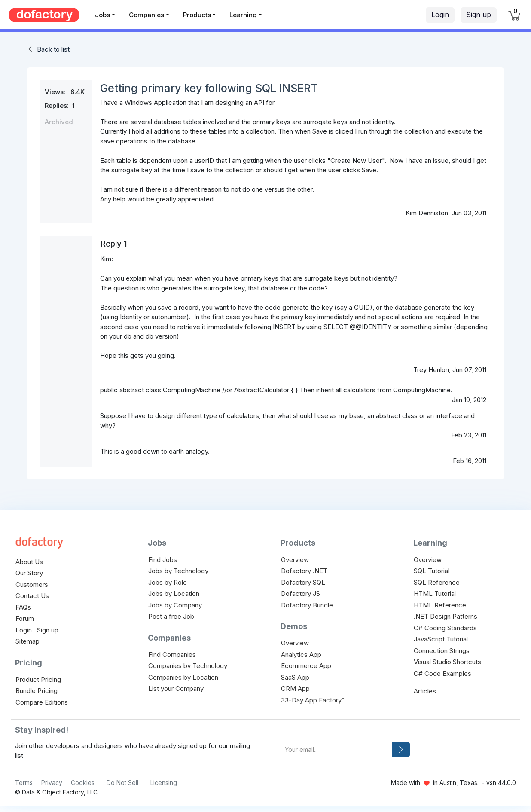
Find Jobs (163, 560)
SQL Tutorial (432, 571)
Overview (295, 560)
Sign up (479, 15)
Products (197, 15)
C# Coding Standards (445, 628)
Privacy (52, 783)
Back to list (53, 49)
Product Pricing (38, 679)
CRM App (295, 688)
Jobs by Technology (178, 571)
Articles (425, 691)
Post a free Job (171, 616)
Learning (243, 15)
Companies (146, 15)
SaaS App (295, 677)
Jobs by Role (168, 582)
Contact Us (32, 596)
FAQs (23, 607)
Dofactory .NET (304, 571)
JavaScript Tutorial (441, 639)
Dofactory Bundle (307, 605)
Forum (25, 618)
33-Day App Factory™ (313, 700)
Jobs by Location (174, 594)
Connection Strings (442, 651)
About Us (29, 562)
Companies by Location (183, 677)
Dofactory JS (301, 594)
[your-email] (336, 749)
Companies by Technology (188, 666)
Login (440, 15)
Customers (32, 585)
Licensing (164, 783)
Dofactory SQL (303, 582)
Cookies (83, 783)
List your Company (176, 688)
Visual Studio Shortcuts (447, 662)
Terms (24, 783)
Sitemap (27, 641)
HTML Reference (440, 605)
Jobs (102, 15)
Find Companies (172, 655)
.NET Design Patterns (446, 616)
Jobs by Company (175, 605)
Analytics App (301, 655)
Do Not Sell (122, 783)
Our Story (29, 573)
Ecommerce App (306, 666)
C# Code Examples (442, 673)
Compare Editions (42, 702)
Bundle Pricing (37, 691)
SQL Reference (437, 582)
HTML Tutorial (435, 594)
